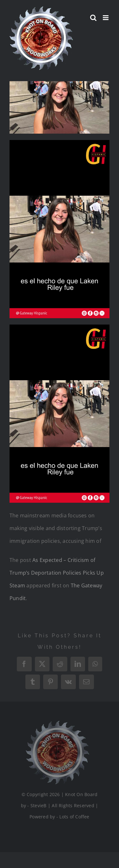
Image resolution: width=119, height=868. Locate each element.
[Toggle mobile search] (93, 18)
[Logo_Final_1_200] (56, 723)
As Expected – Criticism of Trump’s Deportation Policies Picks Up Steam (57, 573)
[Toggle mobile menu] (106, 18)
